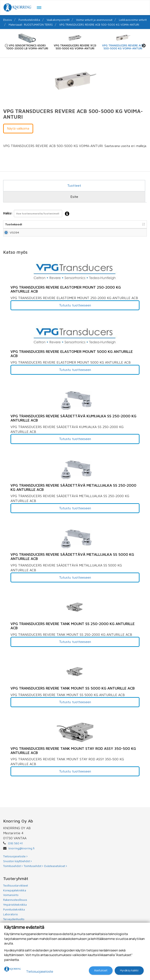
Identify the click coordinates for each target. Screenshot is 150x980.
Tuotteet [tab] (74, 185)
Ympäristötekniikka (15, 909)
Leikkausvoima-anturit (133, 20)
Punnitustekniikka (29, 20)
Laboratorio (11, 918)
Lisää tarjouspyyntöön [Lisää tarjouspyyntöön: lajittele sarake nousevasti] (124, 224)
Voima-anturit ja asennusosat (94, 20)
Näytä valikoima (18, 128)
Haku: (37, 214)
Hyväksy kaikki (129, 970)
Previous (6, 45)
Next (144, 45)
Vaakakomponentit (58, 20)
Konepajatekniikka (15, 895)
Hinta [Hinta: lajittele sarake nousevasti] (100, 224)
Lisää (139, 234)
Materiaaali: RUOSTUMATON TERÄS (31, 25)
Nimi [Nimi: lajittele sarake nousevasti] (29, 224)
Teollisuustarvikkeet (16, 890)
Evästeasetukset (56, 870)
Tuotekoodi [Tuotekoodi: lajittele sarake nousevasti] (14, 224)
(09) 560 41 (15, 847)
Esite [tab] (74, 197)
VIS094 (10, 234)
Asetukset (101, 970)
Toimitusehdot (13, 870)
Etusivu (8, 20)
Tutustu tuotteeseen (75, 309)
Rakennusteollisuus (15, 904)
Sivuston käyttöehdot (17, 865)
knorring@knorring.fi (22, 853)
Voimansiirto (11, 899)
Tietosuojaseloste (15, 860)
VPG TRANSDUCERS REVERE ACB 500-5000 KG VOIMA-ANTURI (99, 25)
